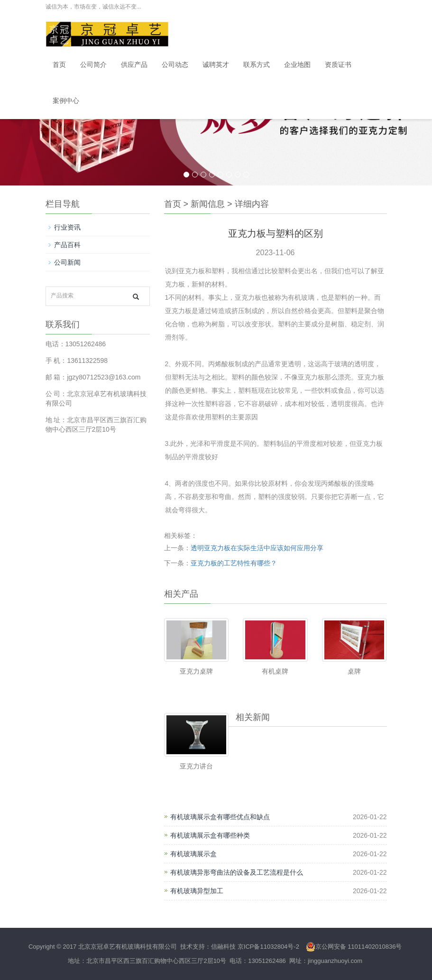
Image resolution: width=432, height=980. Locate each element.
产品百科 (67, 245)
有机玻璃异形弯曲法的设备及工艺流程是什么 (237, 872)
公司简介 (93, 65)
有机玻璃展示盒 (193, 854)
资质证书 (338, 65)
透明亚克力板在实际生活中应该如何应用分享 (257, 548)
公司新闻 (67, 262)
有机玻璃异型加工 (197, 891)
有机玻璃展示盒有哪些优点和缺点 (220, 817)
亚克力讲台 (196, 766)
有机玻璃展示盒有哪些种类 (210, 835)
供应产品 (134, 65)
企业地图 (297, 65)
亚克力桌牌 (196, 671)
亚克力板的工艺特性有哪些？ (234, 563)
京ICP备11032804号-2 (268, 947)
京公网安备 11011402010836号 (354, 947)
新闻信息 (208, 204)
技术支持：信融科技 (207, 947)
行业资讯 (67, 227)
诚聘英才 (216, 65)
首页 (59, 65)
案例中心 (66, 101)
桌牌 (354, 671)
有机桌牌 (275, 671)
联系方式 (257, 65)
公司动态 (175, 65)
